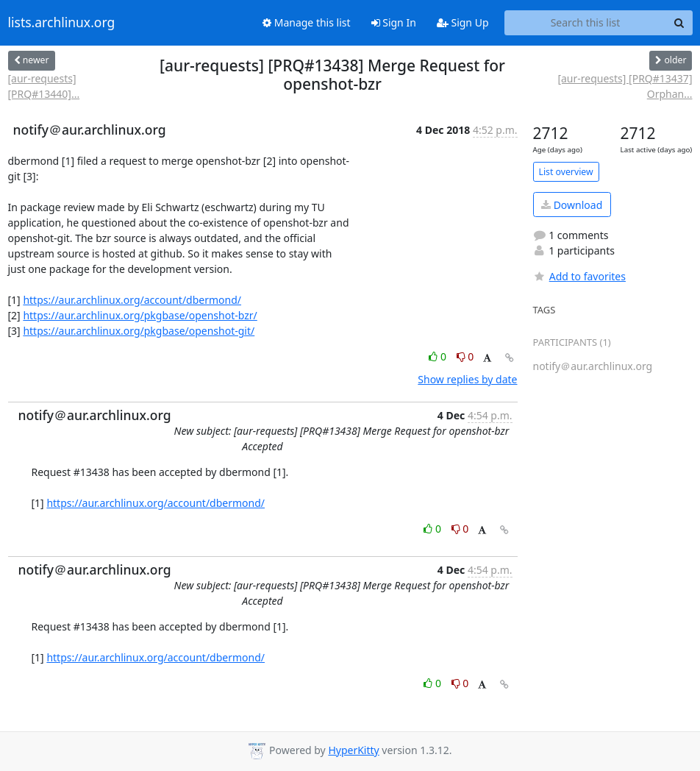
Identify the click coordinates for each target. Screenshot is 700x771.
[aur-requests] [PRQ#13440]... (44, 86)
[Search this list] (586, 23)
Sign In (394, 22)
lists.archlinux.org (62, 23)
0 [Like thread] (439, 356)
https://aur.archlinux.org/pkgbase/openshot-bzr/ (140, 315)
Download (572, 205)
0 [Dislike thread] (465, 356)
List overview (566, 172)
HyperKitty (353, 750)
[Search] (679, 23)
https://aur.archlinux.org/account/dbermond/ (132, 300)
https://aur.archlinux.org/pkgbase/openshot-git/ (139, 331)
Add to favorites (579, 276)
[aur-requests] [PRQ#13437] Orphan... (625, 86)
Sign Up (463, 22)
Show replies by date (467, 379)
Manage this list (307, 22)
